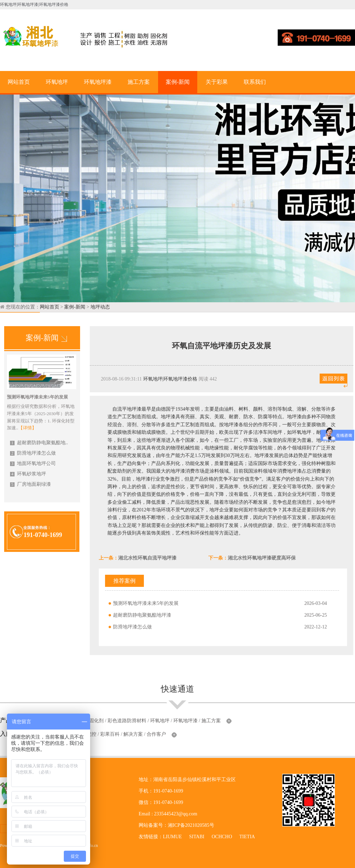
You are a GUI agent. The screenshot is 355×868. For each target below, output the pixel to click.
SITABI (197, 837)
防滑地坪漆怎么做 (33, 453)
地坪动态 (100, 307)
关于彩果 (217, 82)
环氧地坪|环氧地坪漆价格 (170, 379)
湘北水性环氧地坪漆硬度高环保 (262, 558)
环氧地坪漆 (98, 82)
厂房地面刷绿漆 (31, 484)
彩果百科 (110, 734)
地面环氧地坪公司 (33, 463)
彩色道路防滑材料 (127, 721)
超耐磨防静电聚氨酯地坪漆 (142, 615)
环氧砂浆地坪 (28, 474)
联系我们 (255, 82)
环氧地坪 (57, 82)
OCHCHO (222, 837)
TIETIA (247, 837)
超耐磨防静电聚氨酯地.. (39, 443)
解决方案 (133, 734)
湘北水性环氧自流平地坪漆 (147, 558)
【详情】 (27, 428)
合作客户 (156, 734)
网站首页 (19, 82)
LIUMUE (172, 837)
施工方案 (139, 82)
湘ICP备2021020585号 (191, 825)
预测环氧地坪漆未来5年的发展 (146, 603)
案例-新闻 (178, 82)
